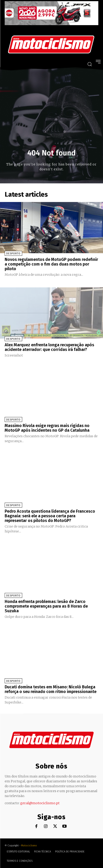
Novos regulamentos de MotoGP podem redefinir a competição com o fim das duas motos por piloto (51, 264)
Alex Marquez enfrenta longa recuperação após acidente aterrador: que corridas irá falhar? (49, 347)
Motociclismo (29, 846)
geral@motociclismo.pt (40, 803)
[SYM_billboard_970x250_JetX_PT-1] (51, 24)
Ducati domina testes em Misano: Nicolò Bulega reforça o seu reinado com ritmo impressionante (51, 689)
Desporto (13, 254)
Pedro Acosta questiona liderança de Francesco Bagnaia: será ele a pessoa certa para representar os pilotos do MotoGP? (50, 516)
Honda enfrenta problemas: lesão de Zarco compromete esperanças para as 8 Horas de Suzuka (46, 606)
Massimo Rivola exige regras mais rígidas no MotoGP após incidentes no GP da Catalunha (47, 428)
